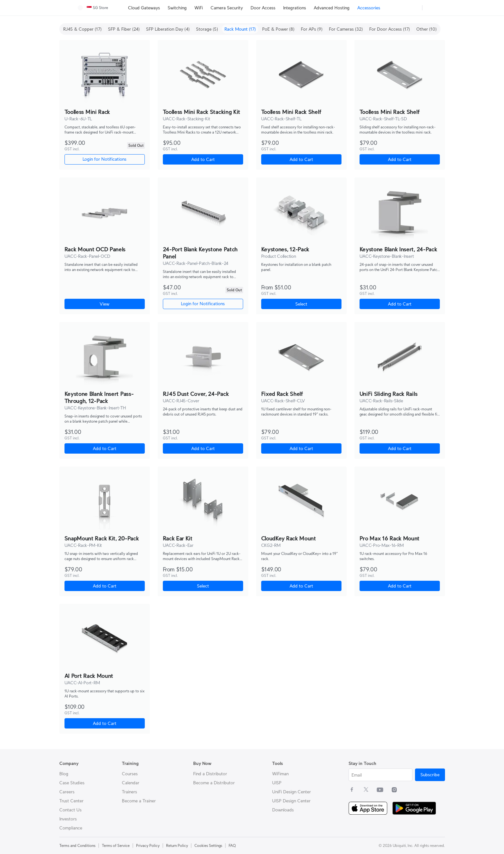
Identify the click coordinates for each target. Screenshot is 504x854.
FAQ (232, 845)
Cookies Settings (208, 845)
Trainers (129, 792)
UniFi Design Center (292, 792)
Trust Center (71, 801)
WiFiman (280, 774)
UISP (277, 783)
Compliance (71, 828)
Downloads (283, 810)
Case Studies (72, 783)
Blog (64, 774)
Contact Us (70, 810)
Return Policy (177, 845)
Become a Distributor (214, 783)
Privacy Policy (148, 845)
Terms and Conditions (77, 845)
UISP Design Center (291, 801)
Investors (68, 819)
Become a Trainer (139, 801)
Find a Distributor (210, 774)
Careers (67, 792)
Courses (130, 774)
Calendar (131, 783)
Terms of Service (116, 845)
